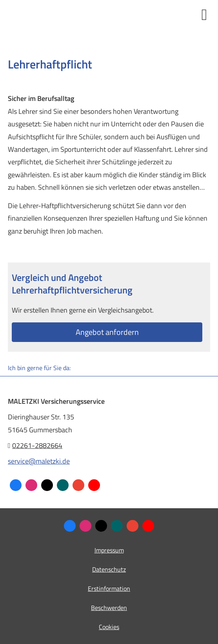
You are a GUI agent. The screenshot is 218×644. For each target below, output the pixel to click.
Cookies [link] (109, 627)
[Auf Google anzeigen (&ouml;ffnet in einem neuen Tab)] (78, 485)
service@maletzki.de (39, 461)
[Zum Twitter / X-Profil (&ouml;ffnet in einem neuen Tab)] (47, 485)
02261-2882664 (37, 445)
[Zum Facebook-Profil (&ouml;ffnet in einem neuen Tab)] (16, 485)
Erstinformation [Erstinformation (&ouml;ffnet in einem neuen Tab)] (109, 588)
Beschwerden (109, 608)
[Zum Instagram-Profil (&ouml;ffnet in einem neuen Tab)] (31, 485)
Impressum (109, 550)
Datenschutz (109, 569)
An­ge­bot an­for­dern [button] (107, 332)
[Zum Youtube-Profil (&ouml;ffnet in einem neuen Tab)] (94, 485)
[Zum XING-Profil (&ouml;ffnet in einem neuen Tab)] (63, 485)
